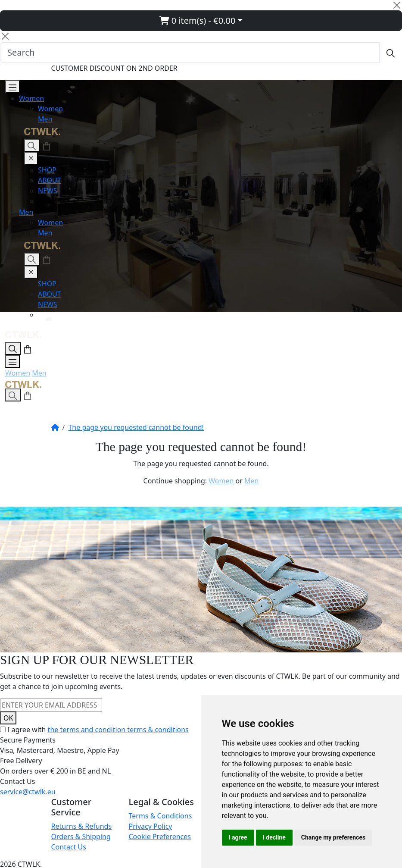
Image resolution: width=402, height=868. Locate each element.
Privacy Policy (151, 826)
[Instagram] (44, 201)
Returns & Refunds (82, 826)
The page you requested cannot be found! (136, 427)
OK (8, 718)
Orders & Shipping (81, 837)
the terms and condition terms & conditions (118, 730)
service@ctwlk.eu (28, 792)
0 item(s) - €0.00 (198, 20)
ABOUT (50, 180)
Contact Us (69, 847)
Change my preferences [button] (333, 837)
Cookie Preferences (160, 837)
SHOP (47, 170)
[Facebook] (55, 201)
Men (45, 119)
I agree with (98, 730)
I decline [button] (274, 837)
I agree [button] (238, 837)
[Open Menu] (12, 87)
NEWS (48, 191)
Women (31, 98)
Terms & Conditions (160, 816)
